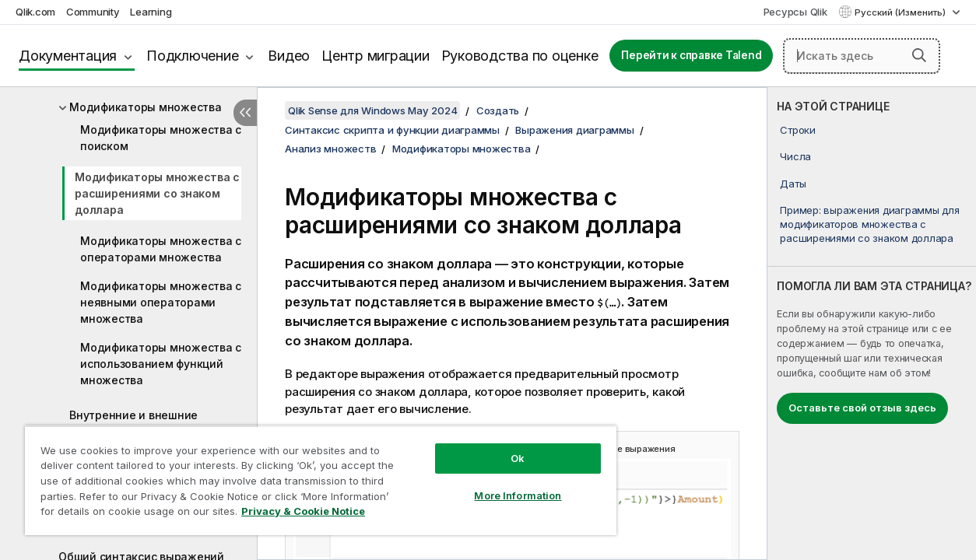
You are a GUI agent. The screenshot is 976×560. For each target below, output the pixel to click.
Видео (289, 56)
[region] (308, 474)
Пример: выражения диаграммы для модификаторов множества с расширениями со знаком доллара (869, 224)
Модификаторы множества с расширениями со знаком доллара (157, 193)
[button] (919, 55)
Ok (497, 446)
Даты (793, 184)
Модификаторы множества (146, 107)
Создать (498, 110)
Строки (798, 130)
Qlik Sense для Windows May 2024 (372, 110)
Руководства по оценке (520, 56)
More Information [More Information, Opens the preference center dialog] (497, 484)
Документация (68, 56)
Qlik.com (35, 12)
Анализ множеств (330, 149)
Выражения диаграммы (574, 130)
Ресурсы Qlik (795, 12)
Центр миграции (376, 56)
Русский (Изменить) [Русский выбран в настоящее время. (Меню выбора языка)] (901, 12)
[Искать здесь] (862, 56)
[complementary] (872, 324)
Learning (151, 12)
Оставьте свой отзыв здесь (862, 408)
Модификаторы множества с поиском (161, 138)
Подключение (192, 56)
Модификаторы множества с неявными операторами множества (161, 302)
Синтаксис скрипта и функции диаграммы (392, 130)
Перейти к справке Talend (691, 55)
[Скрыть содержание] (245, 113)
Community (93, 12)
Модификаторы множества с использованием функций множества (161, 364)
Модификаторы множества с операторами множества (161, 249)
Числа (795, 156)
